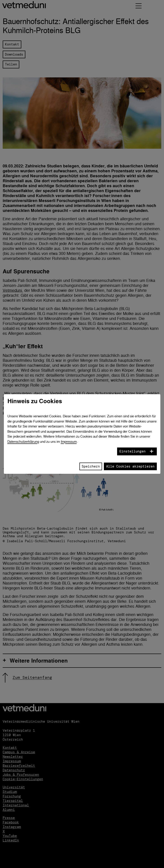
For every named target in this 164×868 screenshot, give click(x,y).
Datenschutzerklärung (23, 442)
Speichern (91, 466)
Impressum (69, 442)
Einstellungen (132, 451)
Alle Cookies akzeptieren (130, 466)
